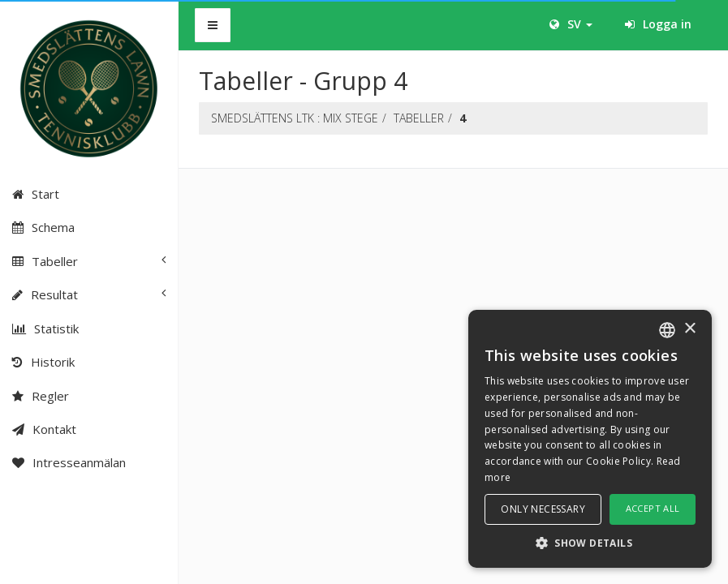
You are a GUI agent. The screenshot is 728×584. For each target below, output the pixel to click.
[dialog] (590, 439)
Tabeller (419, 118)
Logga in (658, 24)
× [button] (689, 329)
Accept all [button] (653, 508)
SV (571, 24)
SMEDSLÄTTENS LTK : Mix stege (295, 118)
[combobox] (667, 330)
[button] (590, 542)
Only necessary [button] (543, 509)
